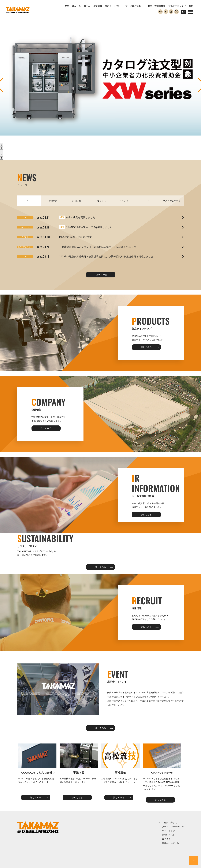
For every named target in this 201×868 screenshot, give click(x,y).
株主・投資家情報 (157, 6)
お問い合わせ (168, 835)
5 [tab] (2, 158)
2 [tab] (2, 148)
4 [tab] (2, 155)
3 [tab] (2, 151)
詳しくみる (150, 347)
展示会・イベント (114, 6)
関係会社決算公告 (171, 843)
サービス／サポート (135, 6)
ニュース (76, 6)
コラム (87, 6)
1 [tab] (2, 145)
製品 (67, 6)
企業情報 (98, 6)
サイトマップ (168, 831)
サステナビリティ (177, 6)
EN (184, 12)
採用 (191, 6)
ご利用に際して (170, 822)
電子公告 (166, 839)
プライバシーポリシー (173, 827)
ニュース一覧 (103, 275)
